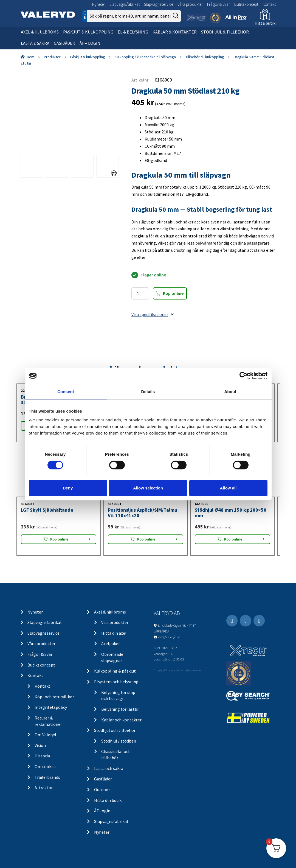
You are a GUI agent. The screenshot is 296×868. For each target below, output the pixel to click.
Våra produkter (190, 4)
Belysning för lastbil (120, 709)
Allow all (228, 488)
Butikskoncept (246, 4)
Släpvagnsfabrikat (125, 4)
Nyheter (99, 4)
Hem (31, 57)
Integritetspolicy (51, 707)
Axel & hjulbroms (40, 32)
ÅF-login (102, 811)
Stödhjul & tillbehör (225, 32)
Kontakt (269, 4)
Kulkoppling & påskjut (115, 671)
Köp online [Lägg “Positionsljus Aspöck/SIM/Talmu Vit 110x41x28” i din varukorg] (146, 539)
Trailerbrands (47, 777)
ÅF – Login (90, 43)
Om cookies (46, 766)
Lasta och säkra (109, 768)
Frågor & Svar (219, 4)
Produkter (52, 57)
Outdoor (102, 789)
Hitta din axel (114, 633)
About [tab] (230, 392)
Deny (68, 488)
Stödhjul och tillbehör (115, 730)
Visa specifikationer (153, 314)
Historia (42, 756)
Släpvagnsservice (159, 4)
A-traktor (44, 788)
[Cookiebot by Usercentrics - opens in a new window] (243, 376)
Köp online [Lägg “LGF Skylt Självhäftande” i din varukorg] (59, 539)
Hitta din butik (108, 800)
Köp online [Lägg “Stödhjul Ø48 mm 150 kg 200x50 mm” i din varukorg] (233, 539)
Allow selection (148, 488)
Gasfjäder (64, 43)
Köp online (173, 293)
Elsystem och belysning (116, 682)
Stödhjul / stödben (119, 741)
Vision (40, 745)
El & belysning (133, 32)
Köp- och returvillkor (54, 697)
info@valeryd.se (169, 637)
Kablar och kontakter (121, 720)
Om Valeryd (45, 735)
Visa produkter (115, 622)
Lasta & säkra (35, 43)
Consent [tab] (66, 392)
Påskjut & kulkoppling (88, 32)
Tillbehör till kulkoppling (205, 57)
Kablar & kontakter (175, 32)
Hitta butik (265, 23)
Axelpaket (111, 643)
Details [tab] (148, 392)
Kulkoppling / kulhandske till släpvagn (145, 57)
